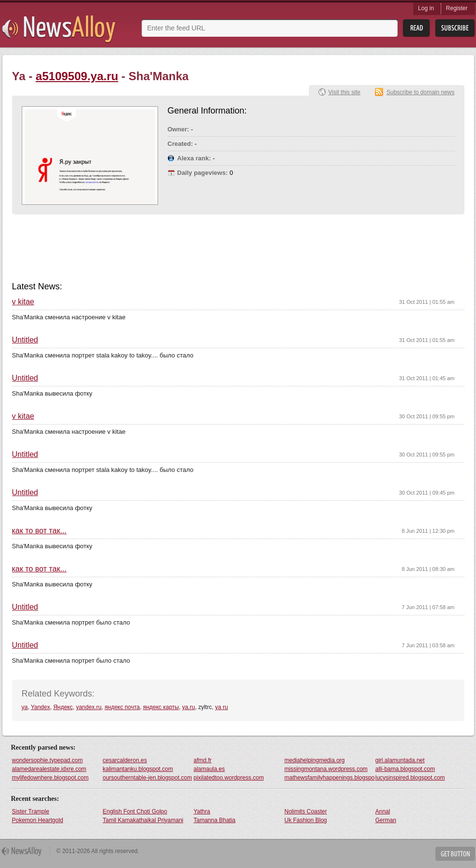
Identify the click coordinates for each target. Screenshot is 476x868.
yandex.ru (89, 707)
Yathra (202, 811)
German (386, 820)
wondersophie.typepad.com (48, 760)
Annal (383, 811)
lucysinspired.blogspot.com (410, 778)
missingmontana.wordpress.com (326, 769)
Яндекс (63, 707)
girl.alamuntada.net (400, 760)
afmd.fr (203, 760)
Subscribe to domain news (421, 92)
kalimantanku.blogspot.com (138, 769)
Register (457, 8)
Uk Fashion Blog (306, 820)
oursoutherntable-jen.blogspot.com (148, 778)
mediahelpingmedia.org (315, 760)
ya (25, 707)
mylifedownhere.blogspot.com (50, 778)
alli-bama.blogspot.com (405, 769)
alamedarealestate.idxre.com (49, 769)
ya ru (222, 707)
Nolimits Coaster (306, 811)
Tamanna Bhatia (215, 820)
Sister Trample (31, 811)
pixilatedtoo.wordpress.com (229, 778)
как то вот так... (39, 531)
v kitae (23, 302)
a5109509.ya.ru (77, 76)
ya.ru (189, 707)
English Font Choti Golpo (135, 811)
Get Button (455, 854)
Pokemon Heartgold (38, 820)
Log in (426, 8)
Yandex (41, 707)
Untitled (25, 340)
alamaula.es (209, 769)
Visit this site (344, 92)
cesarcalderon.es (125, 760)
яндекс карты (161, 707)
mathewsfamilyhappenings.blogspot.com (330, 778)
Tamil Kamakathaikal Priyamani (143, 820)
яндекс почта (123, 707)
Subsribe (455, 28)
